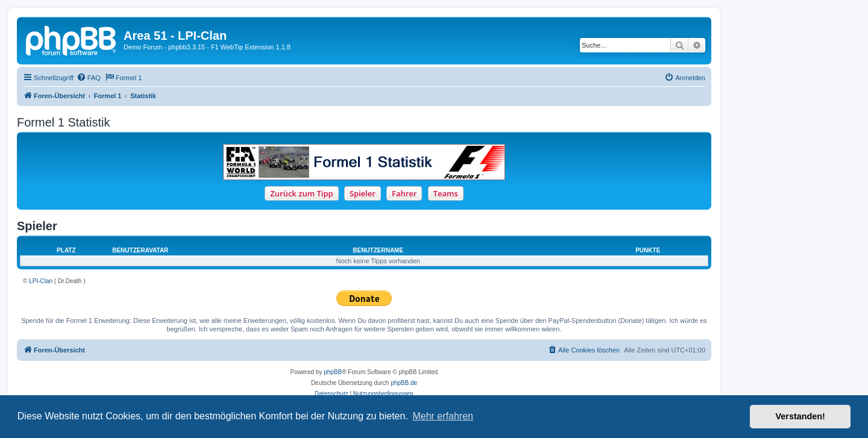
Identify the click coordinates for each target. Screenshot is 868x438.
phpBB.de (404, 383)
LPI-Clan (41, 281)
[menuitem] (89, 78)
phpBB (333, 372)
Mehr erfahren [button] (443, 416)
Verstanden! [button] (800, 416)
